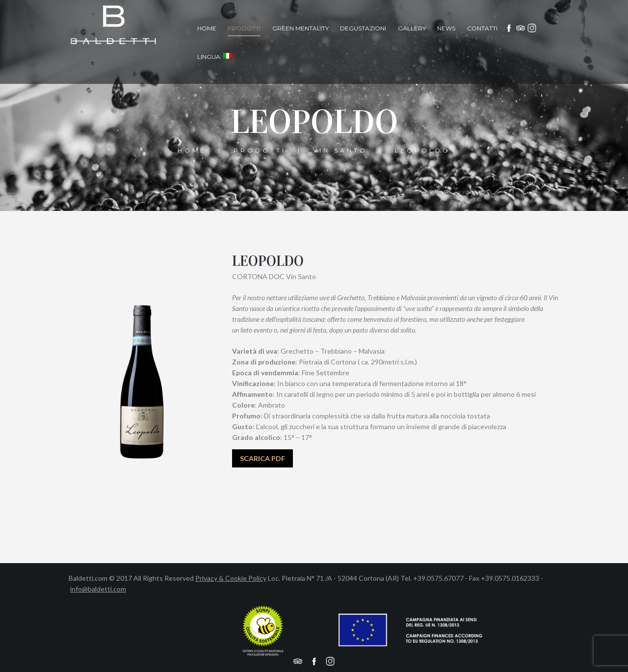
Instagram (532, 28)
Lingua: (215, 57)
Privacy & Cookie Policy (231, 578)
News (446, 28)
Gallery (412, 28)
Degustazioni (363, 28)
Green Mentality (301, 28)
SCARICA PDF (262, 458)
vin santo (340, 150)
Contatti (482, 28)
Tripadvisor (521, 28)
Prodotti (244, 28)
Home (207, 28)
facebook (509, 28)
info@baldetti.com (98, 589)
